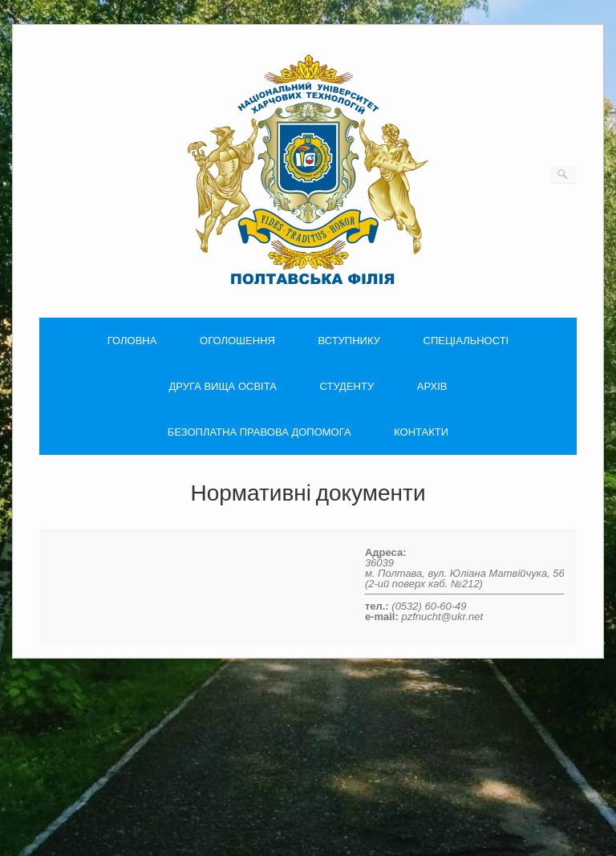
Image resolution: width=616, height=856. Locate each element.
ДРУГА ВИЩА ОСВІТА (223, 386)
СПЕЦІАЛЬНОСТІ (466, 341)
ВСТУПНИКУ (349, 341)
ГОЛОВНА (132, 341)
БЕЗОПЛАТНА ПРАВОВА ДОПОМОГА (259, 432)
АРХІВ (432, 386)
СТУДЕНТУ (347, 386)
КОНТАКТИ (421, 432)
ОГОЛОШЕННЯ (237, 341)
